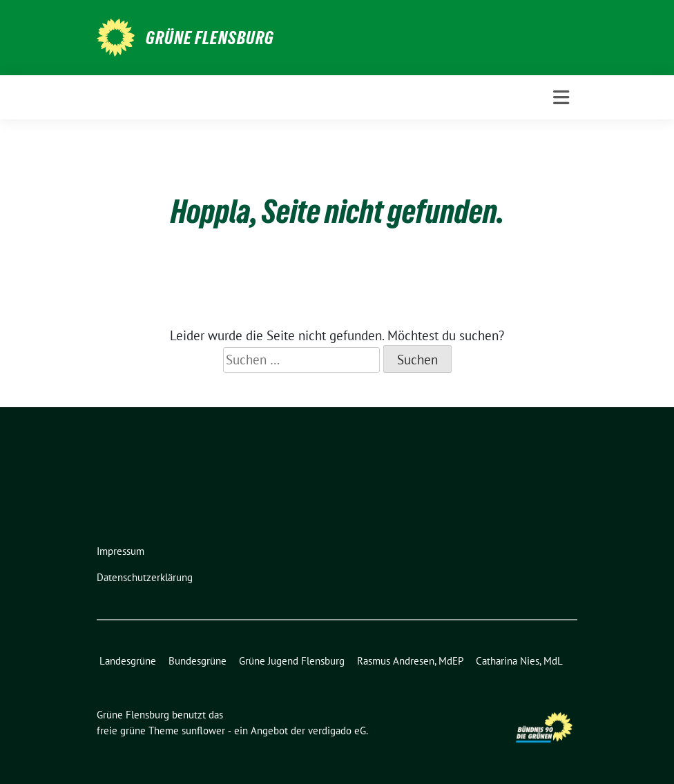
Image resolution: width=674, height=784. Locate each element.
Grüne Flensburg (210, 38)
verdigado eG (337, 731)
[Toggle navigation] (561, 98)
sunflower (203, 731)
